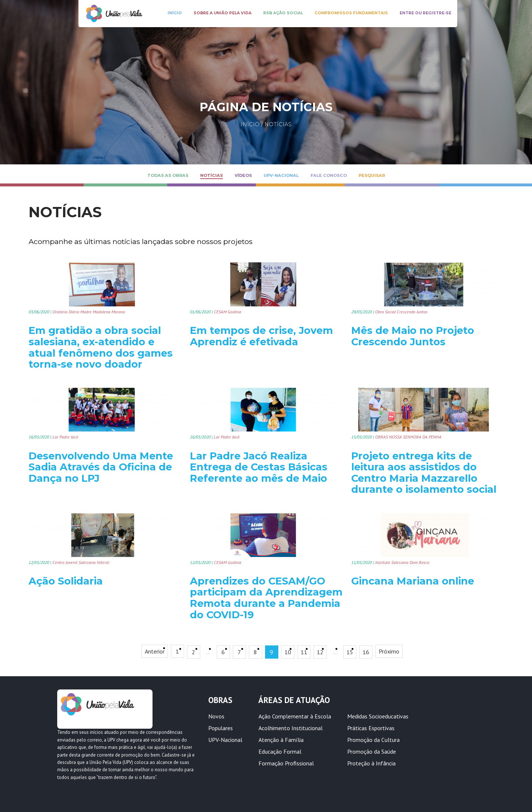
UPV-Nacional (225, 740)
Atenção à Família (281, 740)
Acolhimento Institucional (291, 728)
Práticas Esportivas (371, 728)
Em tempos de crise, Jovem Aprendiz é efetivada (261, 336)
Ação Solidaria (66, 581)
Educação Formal (280, 751)
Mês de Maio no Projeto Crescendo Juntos (413, 336)
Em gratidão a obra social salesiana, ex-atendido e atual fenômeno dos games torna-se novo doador (101, 347)
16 (366, 652)
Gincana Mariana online (413, 581)
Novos (216, 716)
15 (350, 652)
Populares (221, 728)
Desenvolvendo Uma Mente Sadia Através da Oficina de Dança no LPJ (101, 467)
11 (304, 652)
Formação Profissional (286, 763)
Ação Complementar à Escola (295, 716)
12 (320, 652)
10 (288, 652)
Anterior (155, 651)
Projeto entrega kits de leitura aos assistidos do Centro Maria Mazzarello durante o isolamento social (424, 473)
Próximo (389, 651)
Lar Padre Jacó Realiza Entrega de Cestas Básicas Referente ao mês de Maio (259, 467)
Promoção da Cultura (373, 740)
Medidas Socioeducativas (378, 716)
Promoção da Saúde (372, 751)
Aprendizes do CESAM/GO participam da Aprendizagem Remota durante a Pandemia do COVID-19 (266, 598)
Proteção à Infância (371, 763)
